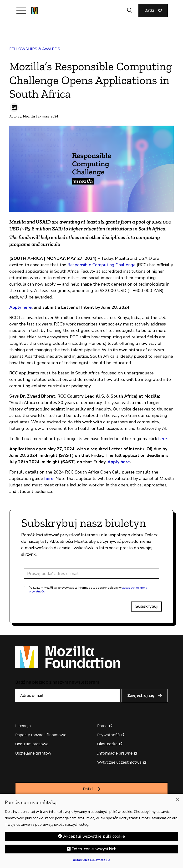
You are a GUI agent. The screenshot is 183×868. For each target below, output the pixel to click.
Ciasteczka (107, 744)
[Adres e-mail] (91, 574)
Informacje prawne (115, 753)
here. (163, 439)
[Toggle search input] (130, 11)
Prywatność (108, 735)
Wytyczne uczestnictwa (119, 762)
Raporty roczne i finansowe (41, 735)
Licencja (23, 726)
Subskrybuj (146, 606)
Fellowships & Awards (35, 49)
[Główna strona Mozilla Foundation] (34, 11)
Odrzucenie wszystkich (94, 849)
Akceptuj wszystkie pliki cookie (94, 837)
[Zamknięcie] (177, 800)
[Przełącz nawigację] (21, 10)
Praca (102, 726)
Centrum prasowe (32, 744)
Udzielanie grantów (33, 753)
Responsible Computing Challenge (102, 265)
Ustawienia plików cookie (91, 860)
